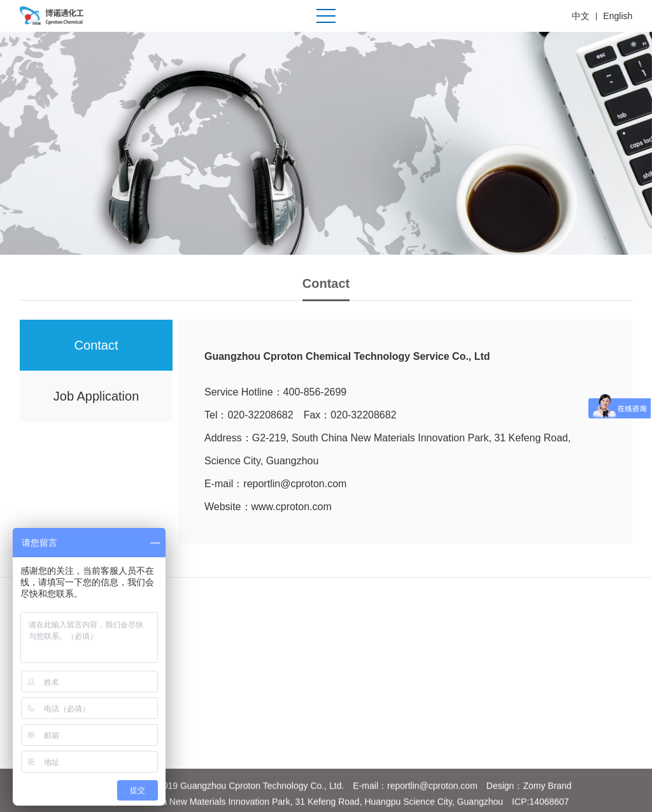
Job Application (96, 396)
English (618, 16)
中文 (581, 16)
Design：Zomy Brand (529, 794)
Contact (96, 345)
